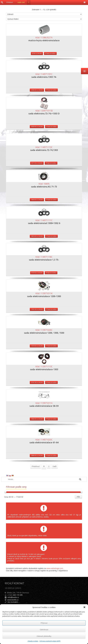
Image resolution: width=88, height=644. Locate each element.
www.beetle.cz (13, 600)
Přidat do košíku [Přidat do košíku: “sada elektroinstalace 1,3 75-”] (51, 273)
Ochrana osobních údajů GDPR (50, 641)
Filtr (78, 497)
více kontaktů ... (14, 602)
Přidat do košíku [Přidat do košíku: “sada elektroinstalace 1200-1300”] (51, 309)
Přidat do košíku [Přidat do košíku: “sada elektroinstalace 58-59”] (51, 419)
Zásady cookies (33, 641)
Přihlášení (10, 2)
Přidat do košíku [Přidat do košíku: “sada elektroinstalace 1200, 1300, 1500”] (51, 346)
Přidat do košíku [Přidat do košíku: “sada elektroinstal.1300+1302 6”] (51, 236)
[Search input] (43, 479)
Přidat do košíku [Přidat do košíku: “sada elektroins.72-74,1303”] (51, 163)
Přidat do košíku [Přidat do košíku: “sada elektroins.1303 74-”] (51, 90)
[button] (84, 607)
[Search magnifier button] (80, 479)
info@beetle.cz (13, 597)
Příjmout (44, 623)
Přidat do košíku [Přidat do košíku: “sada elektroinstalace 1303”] (51, 382)
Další (55, 466)
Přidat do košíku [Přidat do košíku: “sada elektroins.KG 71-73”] (51, 200)
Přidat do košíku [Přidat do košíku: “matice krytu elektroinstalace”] (50, 53)
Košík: (24, 2)
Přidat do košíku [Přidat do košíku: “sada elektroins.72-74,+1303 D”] (51, 126)
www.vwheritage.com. (55, 568)
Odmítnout (44, 630)
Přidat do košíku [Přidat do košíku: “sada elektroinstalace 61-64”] (51, 455)
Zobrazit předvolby (44, 636)
